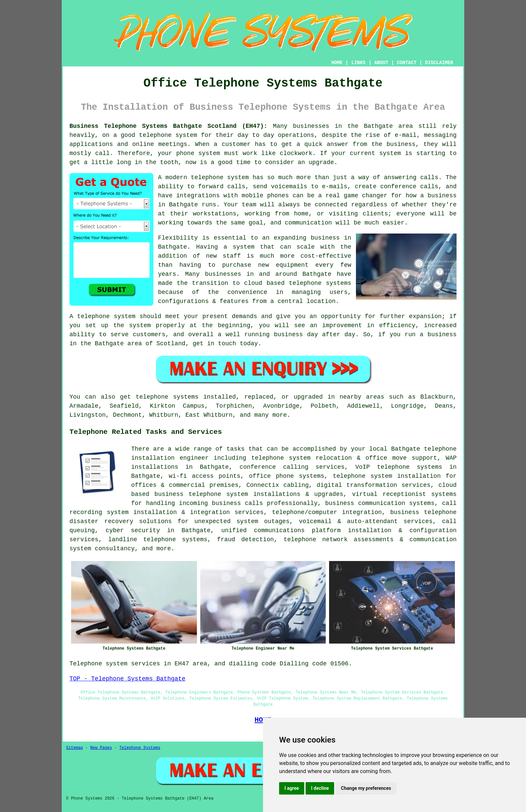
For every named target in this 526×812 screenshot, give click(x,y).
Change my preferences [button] (366, 788)
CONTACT (407, 63)
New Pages (101, 748)
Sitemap (74, 748)
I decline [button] (320, 788)
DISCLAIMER (439, 63)
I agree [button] (292, 788)
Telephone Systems (140, 748)
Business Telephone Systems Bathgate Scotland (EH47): (168, 126)
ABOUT (381, 63)
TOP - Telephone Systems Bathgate (127, 679)
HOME (337, 63)
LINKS (358, 63)
